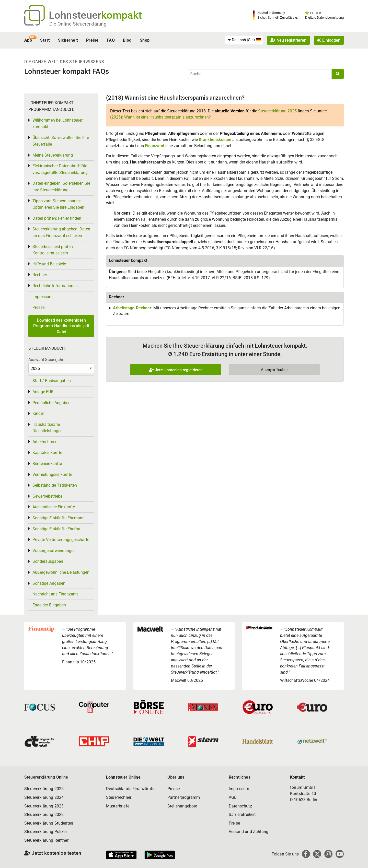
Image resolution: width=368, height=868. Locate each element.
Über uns (176, 777)
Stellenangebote (182, 806)
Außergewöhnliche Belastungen (61, 572)
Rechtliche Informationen (55, 286)
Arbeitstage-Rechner (132, 308)
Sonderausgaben (48, 561)
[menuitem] (244, 40)
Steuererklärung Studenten (49, 823)
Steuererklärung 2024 (44, 797)
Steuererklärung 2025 (277, 111)
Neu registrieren (288, 40)
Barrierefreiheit (242, 814)
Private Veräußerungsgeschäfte (61, 540)
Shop (145, 40)
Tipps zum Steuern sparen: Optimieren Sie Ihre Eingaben (58, 204)
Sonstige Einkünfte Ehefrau (57, 529)
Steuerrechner (119, 797)
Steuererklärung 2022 (44, 814)
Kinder (38, 413)
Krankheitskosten (215, 140)
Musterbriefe (118, 806)
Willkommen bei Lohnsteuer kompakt (57, 124)
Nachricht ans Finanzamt (55, 594)
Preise (92, 40)
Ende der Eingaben (49, 605)
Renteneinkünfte (47, 464)
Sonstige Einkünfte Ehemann (59, 518)
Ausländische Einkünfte (54, 507)
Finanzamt (155, 146)
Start (45, 40)
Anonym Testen (274, 370)
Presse (38, 307)
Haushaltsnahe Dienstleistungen (48, 428)
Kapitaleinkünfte (47, 453)
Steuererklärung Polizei (45, 832)
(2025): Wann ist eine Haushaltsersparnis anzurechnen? (160, 117)
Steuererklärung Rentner (46, 840)
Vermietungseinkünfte (52, 474)
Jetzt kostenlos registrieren (176, 370)
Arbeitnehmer (44, 442)
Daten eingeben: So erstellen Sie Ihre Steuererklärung (61, 187)
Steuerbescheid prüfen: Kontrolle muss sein (53, 250)
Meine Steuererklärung (53, 155)
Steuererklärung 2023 (44, 806)
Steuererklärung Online (46, 777)
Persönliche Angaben (51, 403)
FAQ (111, 40)
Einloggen (329, 40)
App (28, 40)
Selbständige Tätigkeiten (55, 485)
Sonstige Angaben (49, 583)
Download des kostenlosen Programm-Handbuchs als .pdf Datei (61, 326)
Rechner (40, 275)
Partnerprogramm (184, 797)
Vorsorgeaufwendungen (54, 551)
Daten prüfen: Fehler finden (57, 218)
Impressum (43, 297)
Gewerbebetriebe (47, 496)
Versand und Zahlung (249, 832)
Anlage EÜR (43, 392)
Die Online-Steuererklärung (78, 24)
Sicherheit (68, 40)
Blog (127, 40)
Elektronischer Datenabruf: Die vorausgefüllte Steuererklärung (60, 169)
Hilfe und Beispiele (49, 264)
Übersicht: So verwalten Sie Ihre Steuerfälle (61, 141)
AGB (233, 797)
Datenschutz (240, 806)
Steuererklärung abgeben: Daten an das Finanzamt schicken (61, 232)
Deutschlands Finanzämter (131, 789)
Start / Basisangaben (52, 381)
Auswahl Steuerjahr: (46, 360)
